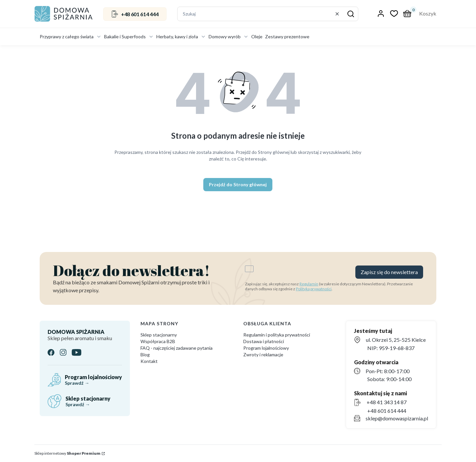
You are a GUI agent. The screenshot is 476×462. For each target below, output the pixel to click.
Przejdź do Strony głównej (238, 184)
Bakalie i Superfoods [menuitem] (129, 36)
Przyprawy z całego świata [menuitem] (71, 36)
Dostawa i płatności (264, 341)
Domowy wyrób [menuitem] (229, 36)
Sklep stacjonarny (159, 335)
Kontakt (149, 361)
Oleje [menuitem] (257, 36)
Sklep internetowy (67, 453)
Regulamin (309, 284)
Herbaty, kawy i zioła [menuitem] (181, 36)
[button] (351, 14)
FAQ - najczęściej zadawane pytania (177, 348)
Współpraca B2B (158, 341)
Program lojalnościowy (266, 348)
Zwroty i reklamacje (263, 355)
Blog (145, 355)
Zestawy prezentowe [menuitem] (287, 36)
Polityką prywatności (314, 289)
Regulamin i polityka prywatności (277, 335)
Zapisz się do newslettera (389, 272)
